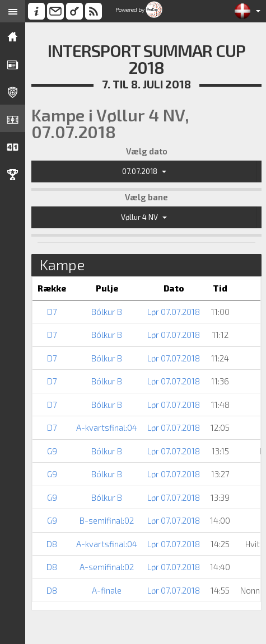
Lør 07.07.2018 (174, 312)
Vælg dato (147, 151)
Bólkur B (107, 312)
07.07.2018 (144, 171)
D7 (52, 312)
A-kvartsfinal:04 (107, 427)
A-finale (107, 590)
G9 (52, 451)
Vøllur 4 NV (144, 217)
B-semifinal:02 (107, 520)
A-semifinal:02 (107, 567)
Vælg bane (146, 197)
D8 (52, 544)
